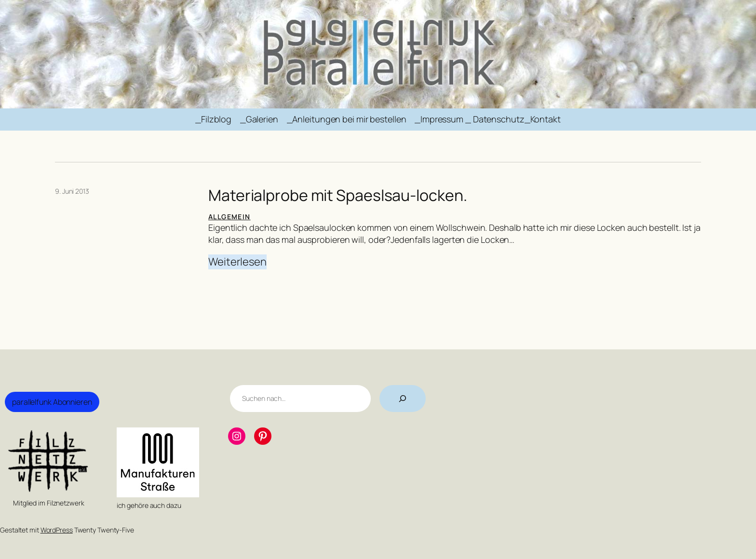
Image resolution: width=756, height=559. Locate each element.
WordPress (57, 530)
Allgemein (229, 217)
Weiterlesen (237, 262)
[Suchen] (403, 399)
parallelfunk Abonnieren (52, 402)
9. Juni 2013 (72, 191)
